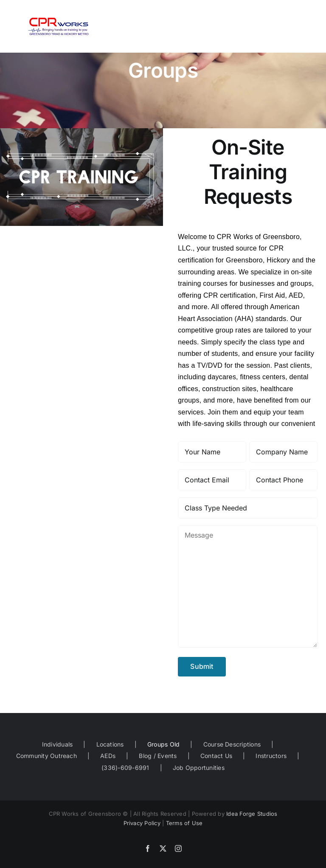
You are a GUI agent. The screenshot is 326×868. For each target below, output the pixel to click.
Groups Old (163, 744)
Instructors (271, 756)
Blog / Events (158, 756)
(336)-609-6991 (125, 767)
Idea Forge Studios (252, 814)
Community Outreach (46, 756)
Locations (110, 744)
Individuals (58, 744)
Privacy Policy (142, 823)
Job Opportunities (199, 767)
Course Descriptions (232, 744)
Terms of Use (184, 823)
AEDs (108, 756)
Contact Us (216, 756)
